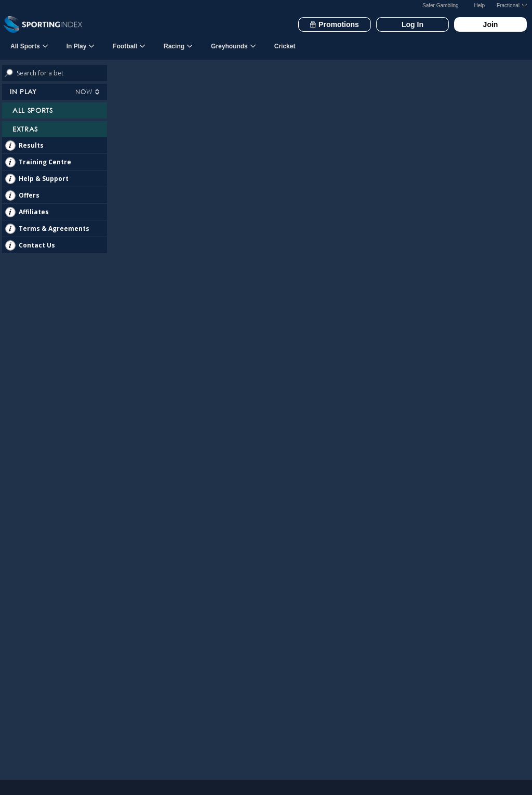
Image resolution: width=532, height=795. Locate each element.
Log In (413, 24)
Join (491, 24)
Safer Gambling (440, 5)
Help (480, 5)
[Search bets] (62, 73)
